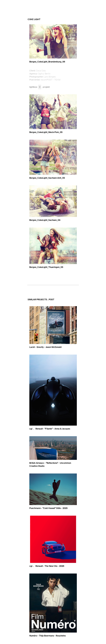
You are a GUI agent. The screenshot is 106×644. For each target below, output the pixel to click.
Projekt (46, 87)
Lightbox (35, 87)
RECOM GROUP (90, 6)
